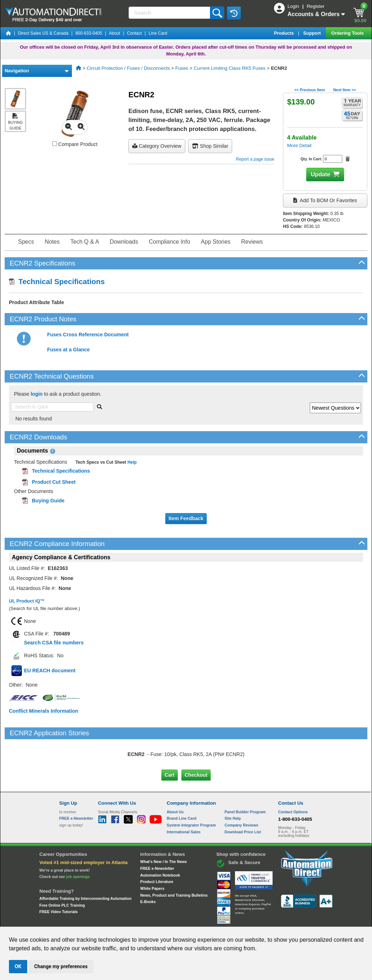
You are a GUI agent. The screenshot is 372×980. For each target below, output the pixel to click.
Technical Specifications (57, 281)
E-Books (148, 872)
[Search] (170, 13)
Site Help (233, 788)
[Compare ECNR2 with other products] (55, 144)
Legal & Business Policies (227, 920)
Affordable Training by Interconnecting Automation (85, 868)
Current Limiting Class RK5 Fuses (229, 68)
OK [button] (18, 966)
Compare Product (75, 144)
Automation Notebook (160, 845)
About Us (175, 782)
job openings (78, 847)
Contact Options (293, 782)
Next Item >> (345, 90)
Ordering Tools (348, 33)
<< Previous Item (310, 90)
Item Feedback (186, 518)
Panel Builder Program (245, 782)
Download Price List (243, 802)
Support (313, 33)
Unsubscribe (148, 920)
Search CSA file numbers (54, 643)
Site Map (75, 920)
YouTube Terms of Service (278, 920)
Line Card (158, 33)
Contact (134, 33)
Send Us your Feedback (109, 920)
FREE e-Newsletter (157, 838)
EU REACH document (50, 671)
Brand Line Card (182, 788)
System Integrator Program (191, 795)
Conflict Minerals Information (44, 711)
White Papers (152, 858)
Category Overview (157, 146)
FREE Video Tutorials (58, 882)
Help (131, 462)
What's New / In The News (163, 832)
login (37, 394)
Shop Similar (210, 146)
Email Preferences (181, 920)
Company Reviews (241, 795)
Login (294, 6)
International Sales (184, 802)
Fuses (182, 68)
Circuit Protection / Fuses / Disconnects (128, 68)
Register (315, 6)
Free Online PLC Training (62, 875)
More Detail (299, 145)
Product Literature (157, 852)
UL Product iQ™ (27, 601)
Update (320, 174)
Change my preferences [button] (61, 966)
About (115, 33)
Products (285, 33)
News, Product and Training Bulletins (174, 865)
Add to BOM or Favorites (325, 200)
